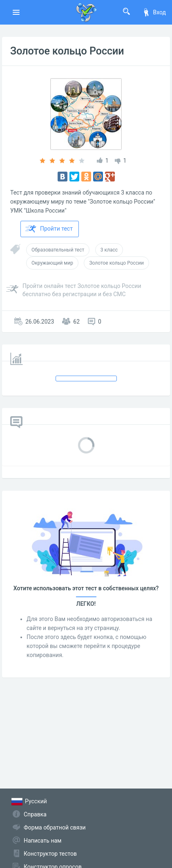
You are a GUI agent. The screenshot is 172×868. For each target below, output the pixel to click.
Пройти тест (49, 229)
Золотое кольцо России (67, 51)
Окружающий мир (52, 263)
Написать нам (42, 841)
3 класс (109, 250)
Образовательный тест (58, 250)
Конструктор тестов (50, 854)
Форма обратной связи (55, 827)
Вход (154, 12)
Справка (35, 814)
